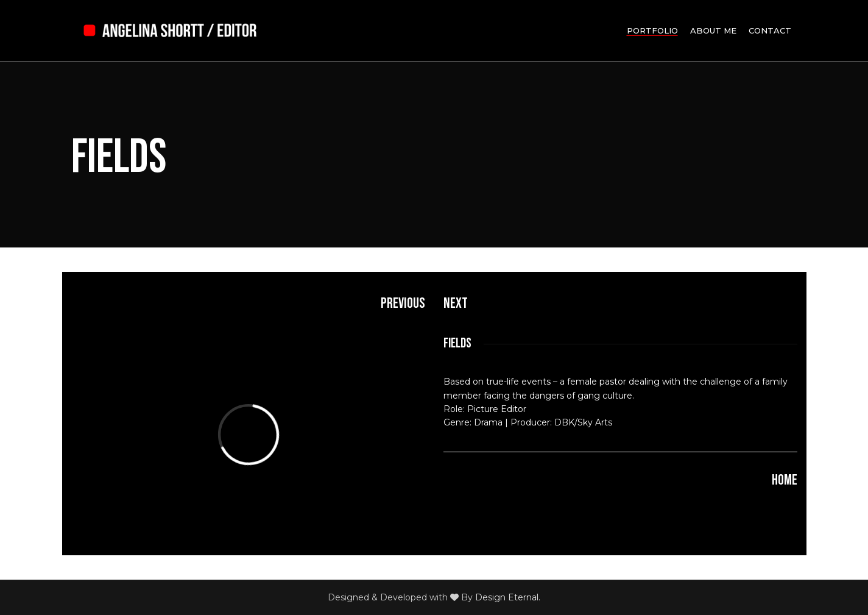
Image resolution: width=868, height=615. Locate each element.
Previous (403, 303)
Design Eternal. (508, 597)
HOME (785, 480)
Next (456, 303)
